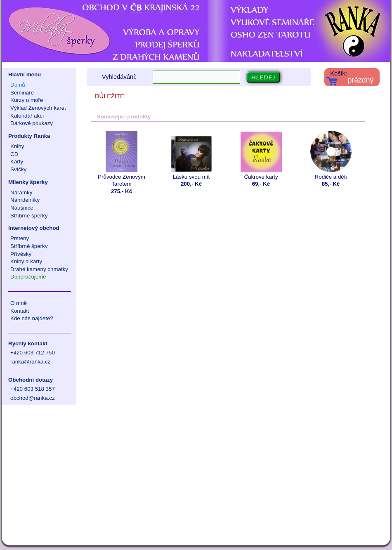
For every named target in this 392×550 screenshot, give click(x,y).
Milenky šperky (28, 182)
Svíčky (18, 169)
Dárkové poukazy (32, 123)
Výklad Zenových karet (38, 108)
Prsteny (20, 238)
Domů (18, 85)
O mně (19, 303)
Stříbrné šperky (29, 216)
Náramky (21, 192)
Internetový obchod (34, 228)
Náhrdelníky (25, 200)
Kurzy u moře (27, 100)
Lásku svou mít (191, 155)
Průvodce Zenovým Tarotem (122, 159)
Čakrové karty (261, 155)
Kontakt (20, 311)
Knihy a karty (26, 261)
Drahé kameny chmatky (39, 269)
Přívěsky (21, 254)
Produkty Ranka (29, 136)
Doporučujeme (28, 277)
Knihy (17, 146)
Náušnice (22, 208)
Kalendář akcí (27, 116)
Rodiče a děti (331, 155)
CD (14, 154)
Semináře (22, 93)
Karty (17, 162)
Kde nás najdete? (32, 318)
